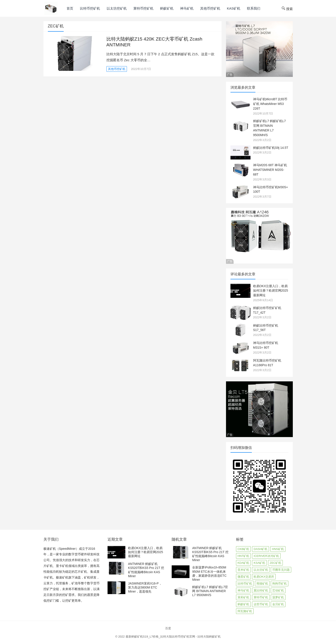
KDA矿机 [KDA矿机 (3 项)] (243, 563)
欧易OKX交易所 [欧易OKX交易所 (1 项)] (264, 577)
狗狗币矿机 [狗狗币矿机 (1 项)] (280, 584)
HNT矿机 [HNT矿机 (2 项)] (243, 556)
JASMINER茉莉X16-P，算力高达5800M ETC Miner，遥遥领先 (145, 587)
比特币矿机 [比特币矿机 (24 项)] (245, 584)
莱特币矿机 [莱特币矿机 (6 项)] (261, 597)
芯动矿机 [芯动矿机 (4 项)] (278, 590)
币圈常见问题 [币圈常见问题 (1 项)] (281, 570)
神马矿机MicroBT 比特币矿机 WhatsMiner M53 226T (270, 104)
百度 (168, 628)
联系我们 (254, 8)
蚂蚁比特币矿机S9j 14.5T (271, 148)
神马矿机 (187, 8)
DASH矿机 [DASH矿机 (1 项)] (261, 549)
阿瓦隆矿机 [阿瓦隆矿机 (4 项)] (245, 611)
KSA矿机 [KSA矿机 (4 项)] (259, 563)
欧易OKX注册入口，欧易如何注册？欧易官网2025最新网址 (271, 291)
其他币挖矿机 (210, 8)
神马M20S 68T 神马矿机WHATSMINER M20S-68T (270, 170)
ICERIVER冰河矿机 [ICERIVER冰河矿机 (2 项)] (266, 556)
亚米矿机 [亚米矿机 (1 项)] (243, 570)
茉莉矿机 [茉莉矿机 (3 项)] (243, 597)
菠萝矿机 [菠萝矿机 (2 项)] (278, 597)
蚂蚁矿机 (167, 8)
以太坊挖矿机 (117, 8)
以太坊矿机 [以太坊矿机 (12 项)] (261, 570)
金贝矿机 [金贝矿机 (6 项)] (278, 604)
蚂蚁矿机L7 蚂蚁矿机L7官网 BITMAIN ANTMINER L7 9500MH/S (210, 591)
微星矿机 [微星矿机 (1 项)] (243, 577)
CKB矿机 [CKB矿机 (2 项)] (243, 549)
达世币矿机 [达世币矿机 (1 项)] (261, 604)
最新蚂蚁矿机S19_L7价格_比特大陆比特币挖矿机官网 (160, 637)
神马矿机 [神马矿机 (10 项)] (243, 590)
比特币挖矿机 (90, 8)
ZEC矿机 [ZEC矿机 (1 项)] (275, 563)
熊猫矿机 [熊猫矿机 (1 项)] (262, 584)
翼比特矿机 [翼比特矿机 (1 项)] (261, 590)
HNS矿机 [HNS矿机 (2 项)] (278, 549)
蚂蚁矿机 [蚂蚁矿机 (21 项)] (243, 604)
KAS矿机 (234, 8)
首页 (70, 8)
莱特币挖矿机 (143, 8)
